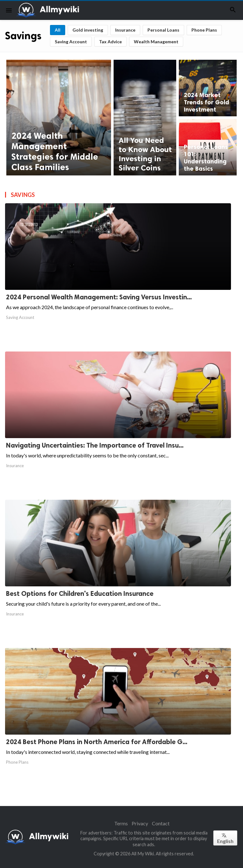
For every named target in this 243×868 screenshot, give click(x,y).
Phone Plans (204, 30)
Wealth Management (156, 42)
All (58, 30)
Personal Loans (163, 30)
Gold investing (88, 30)
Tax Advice (110, 42)
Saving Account (71, 42)
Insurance (125, 30)
